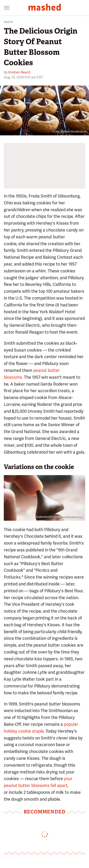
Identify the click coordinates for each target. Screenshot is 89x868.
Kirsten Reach (19, 72)
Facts (9, 22)
